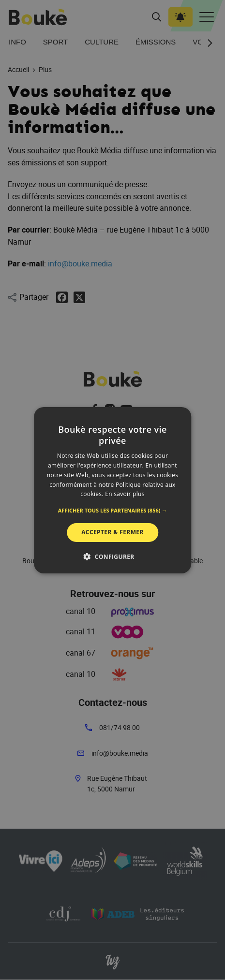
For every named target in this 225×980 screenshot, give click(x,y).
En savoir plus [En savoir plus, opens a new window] (125, 494)
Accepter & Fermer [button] (112, 532)
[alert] (112, 490)
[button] (113, 511)
